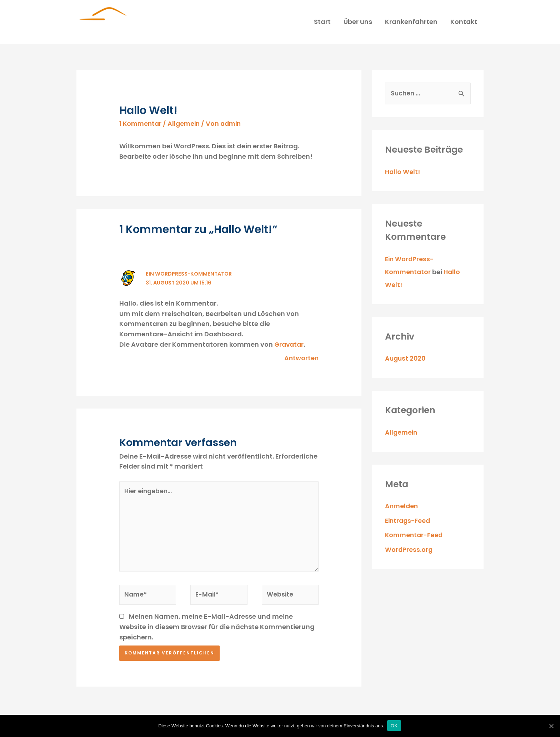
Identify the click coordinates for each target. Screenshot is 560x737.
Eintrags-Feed (409, 525)
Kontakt (464, 24)
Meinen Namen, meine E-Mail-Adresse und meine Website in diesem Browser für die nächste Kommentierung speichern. (217, 652)
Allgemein (186, 127)
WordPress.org (409, 554)
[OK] (551, 726)
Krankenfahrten (411, 24)
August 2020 (406, 363)
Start (322, 24)
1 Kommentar (141, 127)
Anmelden (402, 511)
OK (395, 726)
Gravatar (290, 366)
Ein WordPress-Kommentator (165, 295)
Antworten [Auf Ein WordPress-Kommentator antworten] (301, 379)
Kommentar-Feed (415, 540)
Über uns (358, 24)
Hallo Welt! (403, 176)
